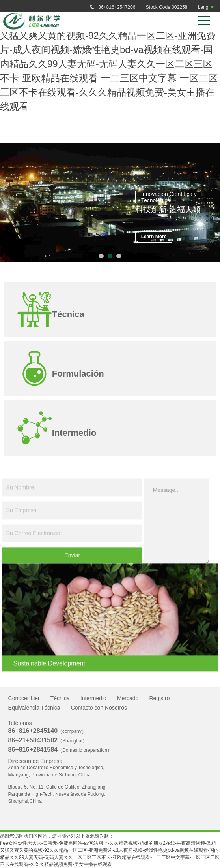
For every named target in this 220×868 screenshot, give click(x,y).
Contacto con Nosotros (99, 708)
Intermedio (93, 698)
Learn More (154, 237)
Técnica (60, 698)
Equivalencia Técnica (34, 708)
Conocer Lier (24, 698)
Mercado (128, 698)
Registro (159, 698)
